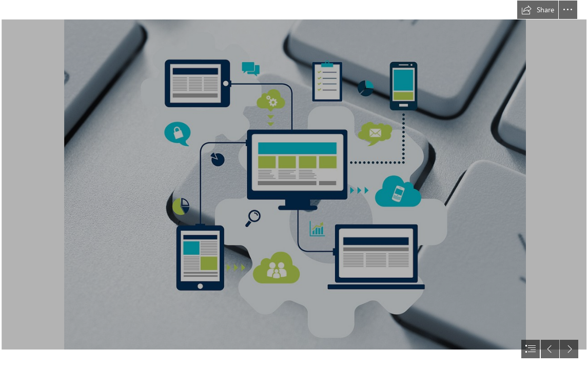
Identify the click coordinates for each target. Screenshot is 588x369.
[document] (294, 184)
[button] (538, 10)
